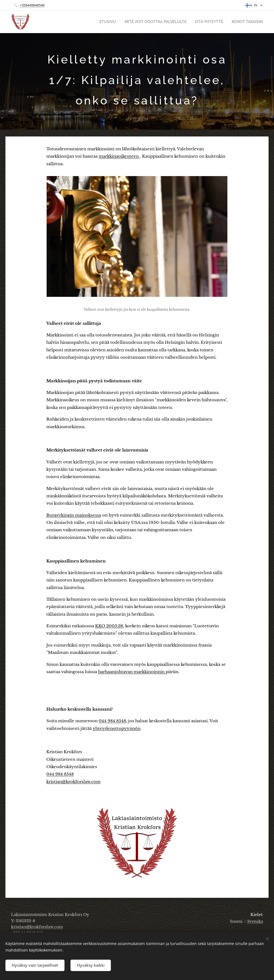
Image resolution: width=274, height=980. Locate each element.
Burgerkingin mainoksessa (74, 515)
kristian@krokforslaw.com (73, 782)
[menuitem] (120, 22)
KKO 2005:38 (109, 626)
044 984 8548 (112, 721)
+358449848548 (32, 5)
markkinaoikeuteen (119, 156)
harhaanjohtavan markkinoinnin (132, 672)
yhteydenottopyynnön (117, 728)
